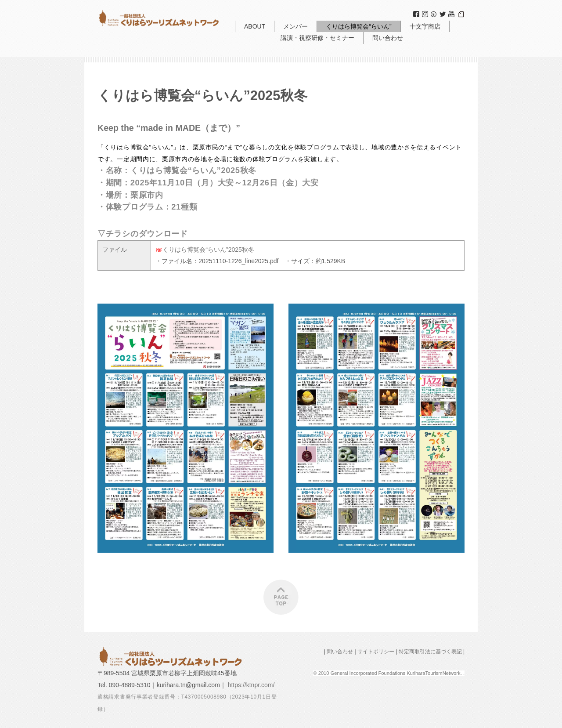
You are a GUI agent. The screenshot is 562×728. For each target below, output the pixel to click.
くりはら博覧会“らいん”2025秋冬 (205, 250)
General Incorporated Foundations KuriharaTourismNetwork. (397, 673)
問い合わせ (388, 38)
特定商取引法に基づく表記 (430, 652)
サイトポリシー (376, 652)
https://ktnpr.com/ (251, 685)
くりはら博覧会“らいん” (358, 26)
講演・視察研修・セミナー (317, 38)
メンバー (295, 26)
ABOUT (255, 26)
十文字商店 (425, 26)
